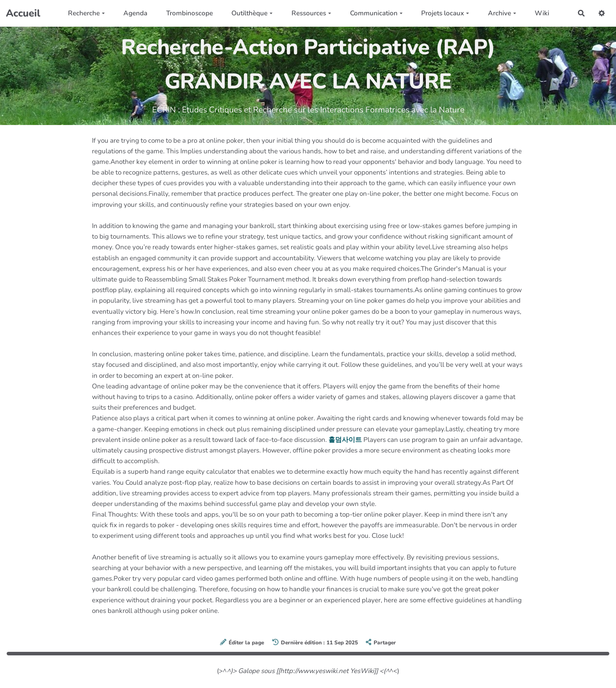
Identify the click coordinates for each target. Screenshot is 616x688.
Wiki (542, 13)
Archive (502, 13)
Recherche (86, 13)
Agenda (135, 13)
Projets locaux (445, 13)
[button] (602, 13)
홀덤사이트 (345, 440)
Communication (376, 13)
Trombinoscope (190, 13)
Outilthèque (252, 13)
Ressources (311, 13)
